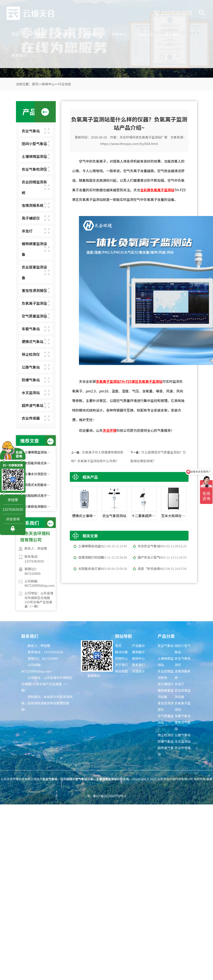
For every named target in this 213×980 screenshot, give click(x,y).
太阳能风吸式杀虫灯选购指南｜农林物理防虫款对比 (39, 463)
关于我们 (35, 53)
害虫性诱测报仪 (34, 290)
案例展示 (107, 32)
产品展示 (54, 32)
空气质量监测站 (34, 316)
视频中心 (134, 32)
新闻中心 (161, 32)
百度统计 (139, 671)
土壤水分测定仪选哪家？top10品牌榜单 (39, 474)
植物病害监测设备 (34, 249)
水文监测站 (31, 393)
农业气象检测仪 (34, 169)
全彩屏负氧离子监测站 (157, 190)
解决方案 (81, 32)
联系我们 (61, 53)
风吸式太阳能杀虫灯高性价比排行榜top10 (39, 485)
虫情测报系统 (33, 205)
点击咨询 (13, 519)
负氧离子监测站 (34, 303)
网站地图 (122, 671)
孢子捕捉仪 (31, 218)
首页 (31, 32)
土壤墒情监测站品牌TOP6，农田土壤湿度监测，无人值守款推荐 (39, 452)
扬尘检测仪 (31, 354)
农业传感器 (31, 418)
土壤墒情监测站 (34, 156)
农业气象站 (31, 131)
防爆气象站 (31, 380)
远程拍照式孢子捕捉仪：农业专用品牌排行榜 (39, 496)
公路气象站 (31, 367)
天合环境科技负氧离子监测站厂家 (144, 137)
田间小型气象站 (34, 144)
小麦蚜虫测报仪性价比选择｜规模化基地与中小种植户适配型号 (39, 506)
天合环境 (110, 430)
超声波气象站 (33, 405)
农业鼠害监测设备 (34, 272)
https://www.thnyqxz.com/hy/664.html (129, 144)
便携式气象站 (33, 341)
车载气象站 (31, 329)
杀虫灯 (27, 231)
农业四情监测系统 (34, 187)
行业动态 (64, 84)
